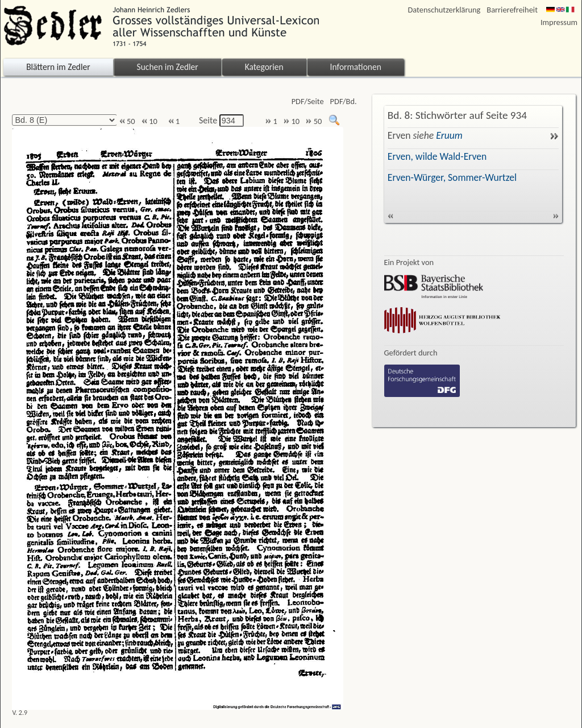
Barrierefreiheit (512, 10)
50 (127, 121)
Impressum (559, 22)
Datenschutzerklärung (444, 10)
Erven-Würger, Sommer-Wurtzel (452, 177)
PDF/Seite (308, 102)
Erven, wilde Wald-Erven (437, 156)
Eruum (449, 135)
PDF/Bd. (344, 102)
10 (149, 121)
